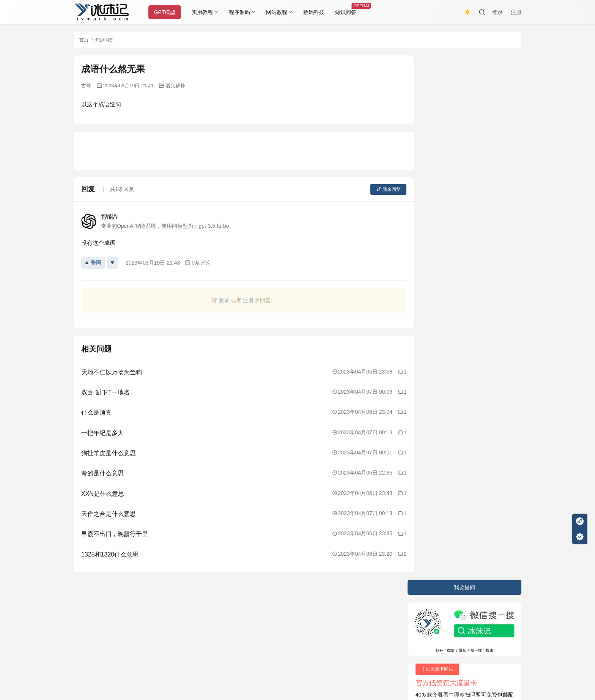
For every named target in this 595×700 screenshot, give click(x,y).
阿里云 (380, 617)
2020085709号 (171, 617)
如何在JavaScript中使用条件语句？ (459, 220)
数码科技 (315, 12)
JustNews (233, 617)
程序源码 (241, 12)
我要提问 (464, 63)
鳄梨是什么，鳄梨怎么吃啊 (450, 233)
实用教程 (204, 12)
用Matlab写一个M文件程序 (449, 274)
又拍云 (328, 617)
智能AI (110, 217)
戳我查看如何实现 (372, 662)
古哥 (86, 86)
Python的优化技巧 (439, 260)
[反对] (112, 263)
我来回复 (374, 189)
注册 (516, 12)
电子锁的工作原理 (439, 247)
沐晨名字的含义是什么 (444, 287)
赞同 (93, 263)
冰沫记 (117, 617)
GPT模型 (166, 12)
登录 (497, 12)
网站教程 (278, 12)
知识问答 (347, 12)
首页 (84, 40)
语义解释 (175, 86)
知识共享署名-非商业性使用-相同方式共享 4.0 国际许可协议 (280, 670)
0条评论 (198, 263)
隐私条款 (114, 602)
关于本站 (84, 602)
